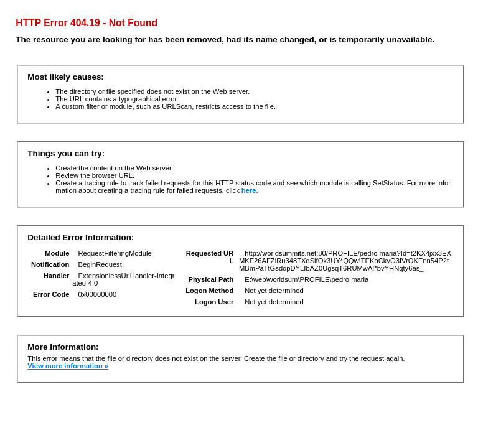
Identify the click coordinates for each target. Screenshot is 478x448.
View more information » (68, 366)
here (249, 190)
